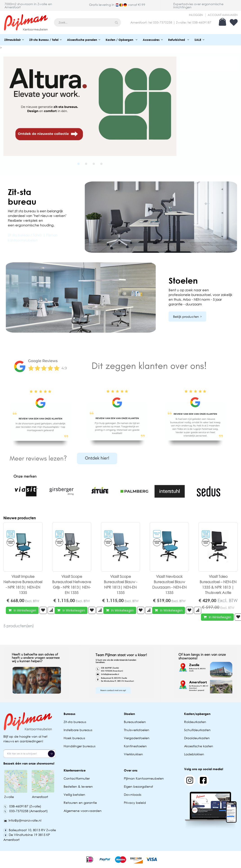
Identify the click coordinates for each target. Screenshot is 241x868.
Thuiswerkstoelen (137, 730)
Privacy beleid (135, 803)
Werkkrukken (133, 754)
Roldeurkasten (195, 722)
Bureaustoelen (135, 722)
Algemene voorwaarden (83, 811)
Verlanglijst (234, 22)
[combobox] (87, 22)
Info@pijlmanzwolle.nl (22, 820)
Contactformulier (77, 778)
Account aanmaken (223, 15)
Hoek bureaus (74, 738)
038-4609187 (202, 22)
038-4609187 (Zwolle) (22, 806)
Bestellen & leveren (78, 786)
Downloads (133, 795)
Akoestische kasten (199, 746)
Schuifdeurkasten (197, 730)
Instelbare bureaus (78, 730)
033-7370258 (163, 22)
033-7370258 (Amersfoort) (26, 811)
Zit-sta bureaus (75, 722)
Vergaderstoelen (137, 738)
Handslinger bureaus (80, 746)
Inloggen (196, 15)
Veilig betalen (74, 795)
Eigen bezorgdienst (138, 786)
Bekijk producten (186, 317)
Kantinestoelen (135, 746)
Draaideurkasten (197, 738)
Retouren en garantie (81, 803)
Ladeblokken (194, 754)
